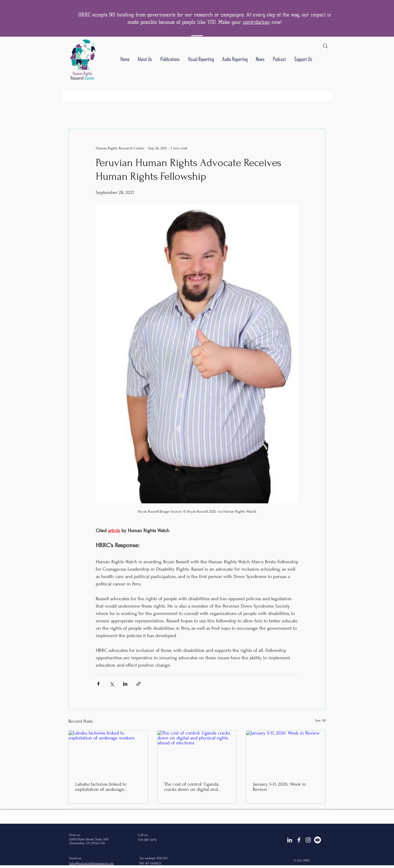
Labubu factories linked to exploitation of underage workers (101, 787)
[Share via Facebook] (98, 684)
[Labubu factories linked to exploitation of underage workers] (108, 753)
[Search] (325, 46)
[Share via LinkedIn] (125, 684)
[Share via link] (139, 684)
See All (320, 720)
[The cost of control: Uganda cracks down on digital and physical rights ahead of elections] (197, 753)
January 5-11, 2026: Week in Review (279, 787)
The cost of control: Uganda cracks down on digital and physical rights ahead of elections (191, 787)
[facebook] (299, 840)
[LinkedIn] (290, 840)
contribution (256, 22)
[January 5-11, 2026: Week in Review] (286, 753)
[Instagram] (308, 840)
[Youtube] (318, 840)
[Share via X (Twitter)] (112, 684)
